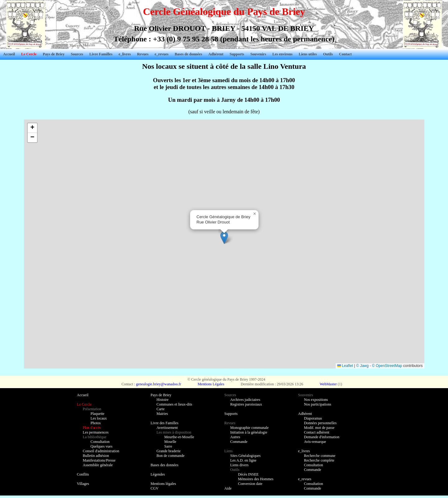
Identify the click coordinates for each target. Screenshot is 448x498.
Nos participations (318, 404)
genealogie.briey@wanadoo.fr (159, 384)
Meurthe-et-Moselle (179, 437)
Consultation (100, 442)
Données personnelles (320, 423)
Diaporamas (313, 418)
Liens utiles (308, 54)
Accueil (9, 54)
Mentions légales (163, 484)
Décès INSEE (248, 474)
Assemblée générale (98, 465)
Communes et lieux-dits (174, 404)
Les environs (282, 54)
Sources (77, 54)
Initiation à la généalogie (249, 432)
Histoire (163, 400)
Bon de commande (170, 456)
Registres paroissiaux (246, 404)
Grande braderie (169, 451)
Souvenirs (258, 54)
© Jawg (362, 366)
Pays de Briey (54, 54)
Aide (228, 488)
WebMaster (328, 384)
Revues (143, 54)
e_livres (125, 54)
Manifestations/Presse (99, 460)
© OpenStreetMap (387, 366)
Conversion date (250, 484)
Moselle (170, 442)
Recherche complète (319, 460)
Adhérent (216, 54)
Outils (328, 54)
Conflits (83, 474)
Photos (96, 423)
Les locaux (99, 418)
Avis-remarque (315, 442)
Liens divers (239, 465)
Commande (239, 442)
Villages (83, 484)
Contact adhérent (317, 432)
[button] (224, 238)
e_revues (161, 54)
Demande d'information (322, 437)
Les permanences (96, 432)
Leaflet (345, 366)
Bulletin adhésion (96, 456)
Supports (237, 54)
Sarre (168, 446)
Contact (345, 54)
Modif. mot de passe (319, 428)
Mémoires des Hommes (256, 479)
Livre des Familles (164, 423)
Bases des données (164, 465)
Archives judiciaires (245, 400)
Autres (235, 437)
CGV (154, 488)
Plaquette (98, 414)
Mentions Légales (211, 384)
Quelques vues (101, 446)
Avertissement (167, 428)
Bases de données (189, 54)
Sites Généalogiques (245, 456)
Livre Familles (101, 54)
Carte (161, 409)
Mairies (162, 414)
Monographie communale (250, 428)
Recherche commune (320, 456)
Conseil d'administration (101, 451)
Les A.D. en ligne (243, 460)
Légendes (158, 474)
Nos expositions (316, 400)
